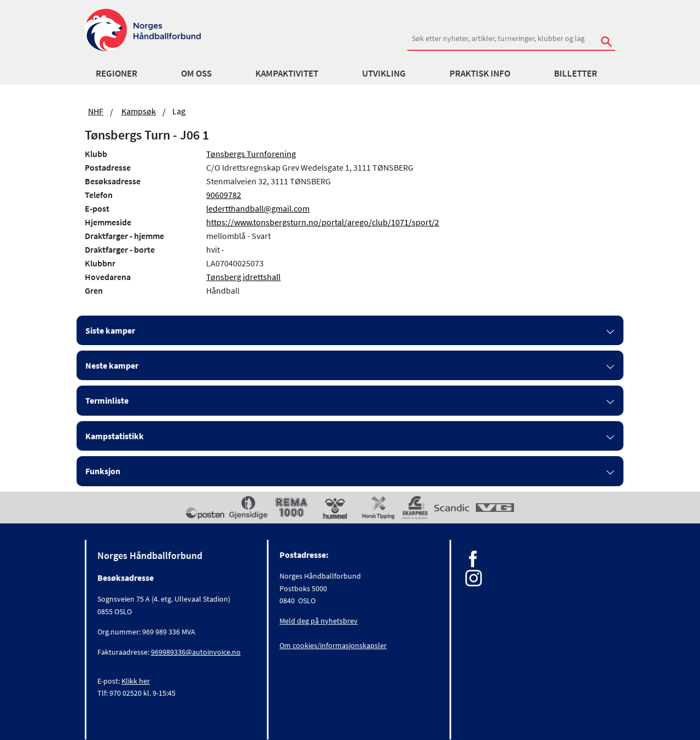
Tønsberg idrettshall (243, 277)
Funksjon (103, 471)
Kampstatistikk (115, 436)
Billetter (576, 73)
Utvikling (384, 73)
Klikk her (136, 681)
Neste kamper (112, 365)
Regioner (116, 73)
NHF (96, 111)
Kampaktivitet (287, 73)
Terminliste (107, 400)
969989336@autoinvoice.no (196, 652)
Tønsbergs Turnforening (251, 154)
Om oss (196, 73)
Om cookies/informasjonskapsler (333, 645)
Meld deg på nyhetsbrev (319, 621)
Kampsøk (139, 111)
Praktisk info (480, 73)
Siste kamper (110, 330)
